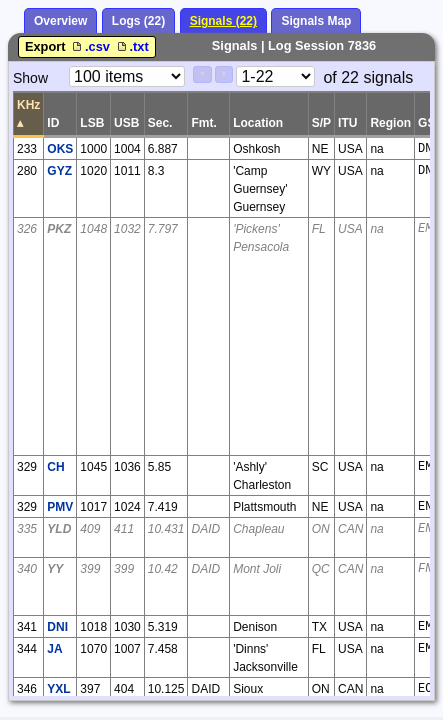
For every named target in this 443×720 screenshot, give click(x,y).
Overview (60, 21)
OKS (60, 149)
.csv (91, 46)
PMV (60, 507)
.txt (131, 46)
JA (54, 649)
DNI (57, 627)
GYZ (59, 171)
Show (30, 78)
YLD (59, 529)
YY (55, 569)
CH (55, 467)
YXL (58, 689)
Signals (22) (223, 21)
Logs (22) (138, 21)
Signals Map (316, 21)
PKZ (59, 229)
